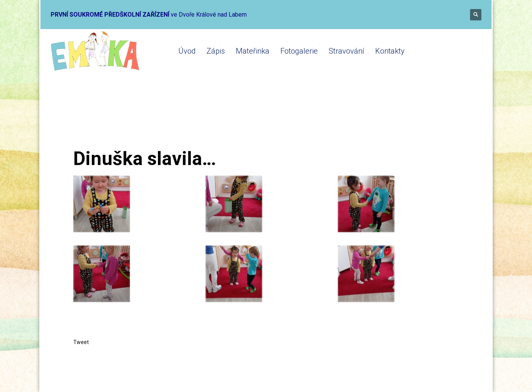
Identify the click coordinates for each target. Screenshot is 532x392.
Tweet (81, 342)
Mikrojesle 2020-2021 (174, 118)
